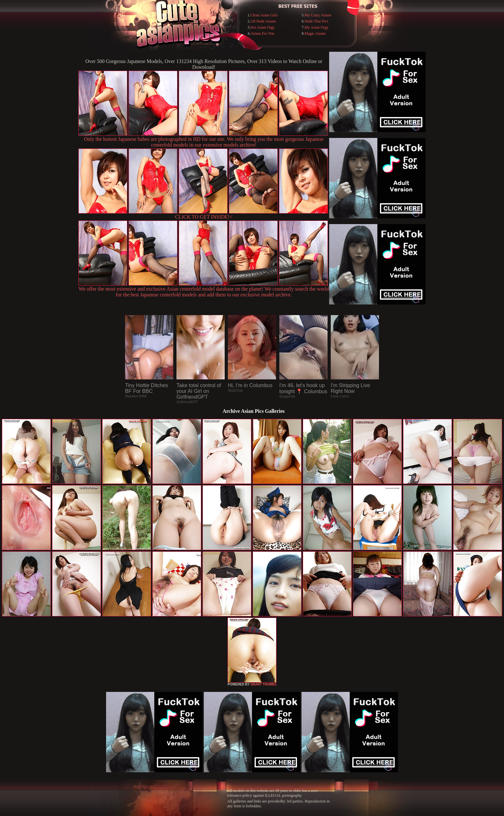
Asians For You (262, 33)
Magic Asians (315, 33)
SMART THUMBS (263, 684)
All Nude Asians (263, 21)
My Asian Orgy (317, 27)
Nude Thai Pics (317, 21)
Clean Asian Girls (264, 15)
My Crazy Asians (318, 15)
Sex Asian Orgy (263, 27)
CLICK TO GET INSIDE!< (204, 217)
